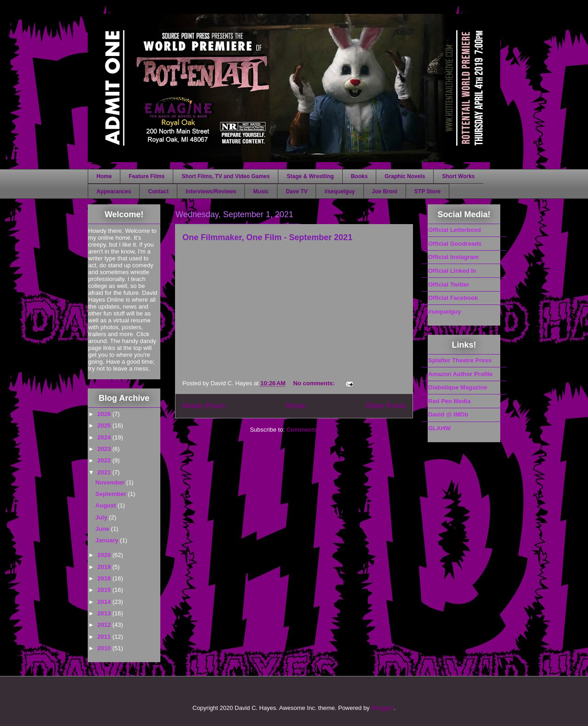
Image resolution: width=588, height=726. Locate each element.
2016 (105, 578)
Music (261, 191)
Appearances (114, 191)
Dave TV (297, 191)
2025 (105, 425)
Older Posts (385, 406)
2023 (105, 449)
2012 (105, 625)
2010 (105, 648)
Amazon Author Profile (460, 374)
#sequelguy (339, 191)
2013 (105, 613)
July (102, 517)
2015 (105, 590)
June (103, 529)
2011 (105, 637)
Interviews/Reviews (211, 191)
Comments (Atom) (312, 430)
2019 (105, 567)
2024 (105, 437)
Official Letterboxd (455, 230)
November (111, 482)
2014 (105, 602)
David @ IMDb (448, 414)
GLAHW (439, 428)
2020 (105, 555)
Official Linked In (452, 271)
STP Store (427, 191)
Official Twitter (449, 284)
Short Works (458, 176)
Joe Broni (385, 191)
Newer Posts (204, 406)
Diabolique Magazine (458, 387)
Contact (158, 191)
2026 (105, 414)
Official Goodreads (455, 244)
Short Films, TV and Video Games (226, 176)
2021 (105, 472)
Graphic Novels (405, 176)
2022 (105, 460)
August (107, 505)
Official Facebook (453, 298)
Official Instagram (453, 257)
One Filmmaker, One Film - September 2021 (267, 237)
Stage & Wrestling (310, 176)
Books (359, 176)
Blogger (382, 708)
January (108, 540)
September (112, 494)
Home (104, 176)
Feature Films (147, 176)
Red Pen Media (449, 401)
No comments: (315, 383)
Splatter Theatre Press (460, 360)
